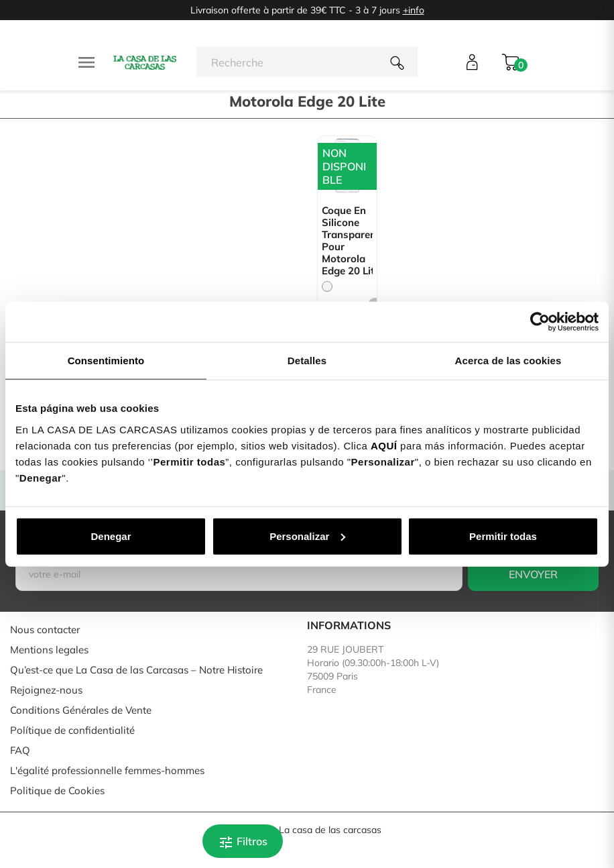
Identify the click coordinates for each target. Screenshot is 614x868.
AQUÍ (384, 445)
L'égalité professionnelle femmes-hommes (107, 770)
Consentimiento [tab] (106, 361)
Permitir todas (503, 536)
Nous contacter (45, 630)
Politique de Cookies (57, 791)
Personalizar (307, 536)
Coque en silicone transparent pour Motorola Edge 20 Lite (347, 241)
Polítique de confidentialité (72, 730)
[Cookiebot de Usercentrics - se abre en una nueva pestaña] (540, 322)
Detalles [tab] (307, 361)
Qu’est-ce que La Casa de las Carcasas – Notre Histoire (136, 670)
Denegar (111, 536)
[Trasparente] (327, 286)
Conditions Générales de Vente (81, 710)
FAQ (20, 750)
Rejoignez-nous (46, 690)
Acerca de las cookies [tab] (508, 361)
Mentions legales (49, 650)
